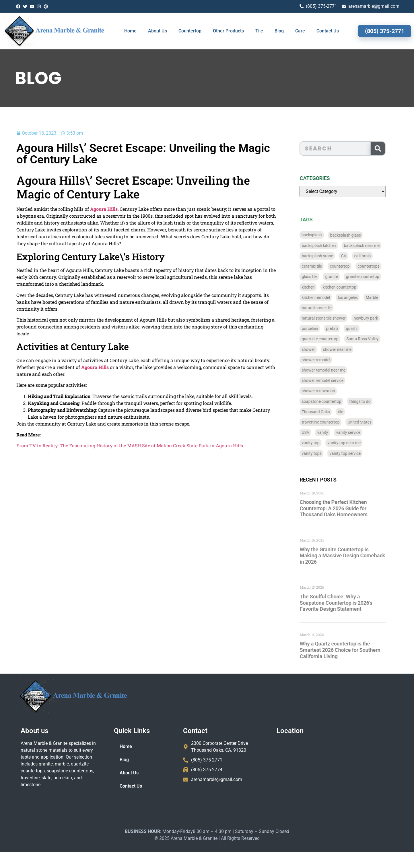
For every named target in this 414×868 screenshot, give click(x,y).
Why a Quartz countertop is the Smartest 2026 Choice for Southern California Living (350, 650)
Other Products (228, 31)
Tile (259, 31)
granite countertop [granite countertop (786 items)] (373, 277)
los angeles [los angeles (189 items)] (358, 297)
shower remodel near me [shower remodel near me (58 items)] (334, 370)
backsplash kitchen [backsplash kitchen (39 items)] (329, 245)
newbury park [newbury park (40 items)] (376, 318)
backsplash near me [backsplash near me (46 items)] (372, 245)
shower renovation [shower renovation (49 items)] (329, 391)
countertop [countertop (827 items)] (350, 266)
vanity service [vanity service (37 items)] (359, 432)
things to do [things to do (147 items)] (370, 401)
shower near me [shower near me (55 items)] (348, 349)
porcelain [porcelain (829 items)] (320, 328)
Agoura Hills (79, 209)
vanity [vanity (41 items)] (333, 432)
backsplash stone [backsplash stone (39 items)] (328, 256)
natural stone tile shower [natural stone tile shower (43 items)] (334, 318)
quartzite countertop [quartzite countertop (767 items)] (331, 339)
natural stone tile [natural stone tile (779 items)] (327, 308)
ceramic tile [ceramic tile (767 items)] (322, 266)
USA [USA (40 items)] (316, 432)
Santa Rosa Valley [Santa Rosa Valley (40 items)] (373, 339)
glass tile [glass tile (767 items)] (320, 277)
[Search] (388, 148)
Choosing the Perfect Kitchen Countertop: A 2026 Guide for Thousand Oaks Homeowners (344, 508)
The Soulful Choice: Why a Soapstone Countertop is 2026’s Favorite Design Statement (346, 603)
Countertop (190, 31)
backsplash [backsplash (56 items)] (322, 235)
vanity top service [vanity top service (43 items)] (355, 453)
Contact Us (328, 31)
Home (130, 31)
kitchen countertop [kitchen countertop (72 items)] (350, 287)
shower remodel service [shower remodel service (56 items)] (333, 380)
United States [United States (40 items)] (370, 422)
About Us (158, 31)
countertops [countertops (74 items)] (379, 266)
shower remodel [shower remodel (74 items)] (326, 360)
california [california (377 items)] (373, 256)
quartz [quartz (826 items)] (362, 328)
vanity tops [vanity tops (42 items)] (322, 453)
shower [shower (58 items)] (319, 349)
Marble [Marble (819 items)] (382, 297)
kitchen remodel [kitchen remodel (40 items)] (326, 297)
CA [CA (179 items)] (354, 256)
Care (300, 31)
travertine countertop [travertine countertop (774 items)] (331, 422)
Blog (279, 31)
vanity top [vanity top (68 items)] (321, 443)
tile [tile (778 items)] (351, 412)
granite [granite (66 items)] (342, 277)
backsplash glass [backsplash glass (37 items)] (356, 235)
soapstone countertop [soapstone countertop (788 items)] (332, 401)
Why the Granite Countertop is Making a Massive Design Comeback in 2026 (353, 556)
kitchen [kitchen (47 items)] (319, 287)
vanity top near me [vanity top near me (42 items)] (354, 443)
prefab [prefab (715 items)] (342, 328)
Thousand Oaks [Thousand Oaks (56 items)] (326, 412)
